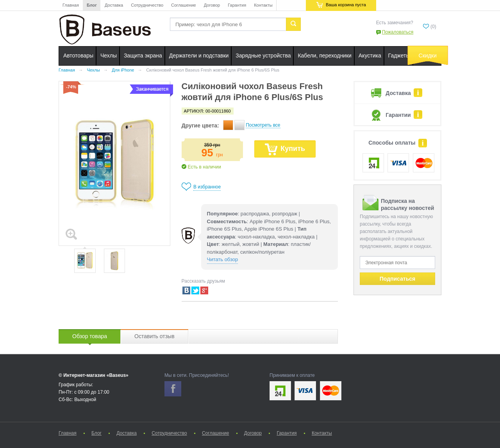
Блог (92, 5)
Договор (212, 5)
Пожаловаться (398, 32)
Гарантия (237, 5)
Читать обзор (223, 259)
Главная (71, 5)
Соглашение (184, 5)
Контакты (263, 5)
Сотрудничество (147, 5)
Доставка (114, 5)
